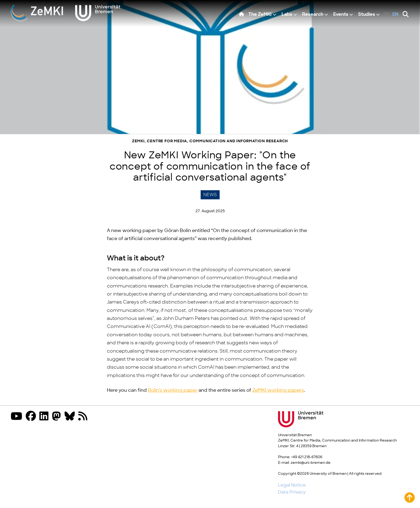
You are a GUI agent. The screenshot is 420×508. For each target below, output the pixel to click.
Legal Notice (292, 485)
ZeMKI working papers (278, 390)
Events (341, 15)
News (210, 195)
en (395, 15)
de (387, 15)
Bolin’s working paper (173, 390)
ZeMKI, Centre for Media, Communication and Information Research (210, 141)
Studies (367, 15)
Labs (287, 15)
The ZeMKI (260, 15)
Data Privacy (292, 492)
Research (313, 15)
